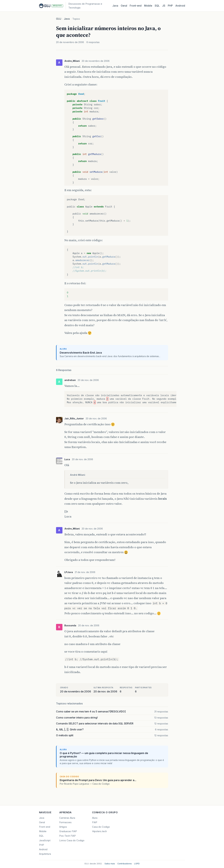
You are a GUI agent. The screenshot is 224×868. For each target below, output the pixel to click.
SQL (157, 6)
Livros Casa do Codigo (72, 840)
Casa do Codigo (101, 827)
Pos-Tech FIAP (67, 836)
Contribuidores (125, 864)
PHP (170, 6)
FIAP (95, 822)
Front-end (45, 827)
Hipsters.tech (99, 831)
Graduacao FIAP (68, 831)
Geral (124, 6)
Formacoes (65, 822)
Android (180, 6)
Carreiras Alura (67, 818)
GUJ (59, 19)
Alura (95, 818)
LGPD (137, 864)
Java (115, 6)
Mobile (148, 6)
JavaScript (45, 840)
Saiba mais (110, 864)
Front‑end (136, 6)
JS (164, 6)
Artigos (63, 827)
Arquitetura (45, 854)
